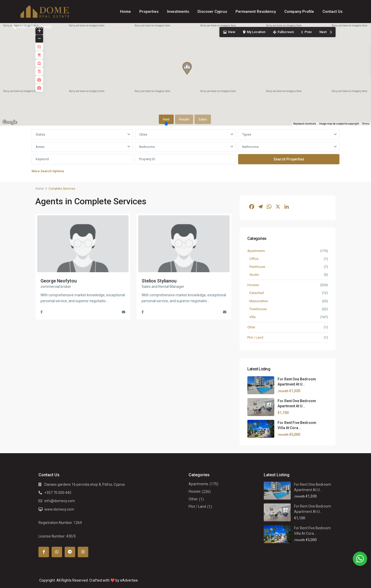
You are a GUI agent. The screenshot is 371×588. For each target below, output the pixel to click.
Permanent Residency (256, 12)
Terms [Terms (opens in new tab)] (366, 124)
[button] (189, 69)
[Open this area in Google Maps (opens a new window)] (10, 122)
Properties (149, 12)
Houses (253, 285)
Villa (252, 317)
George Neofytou (59, 281)
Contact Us (333, 12)
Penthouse (257, 267)
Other (251, 327)
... (108, 301)
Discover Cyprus (212, 12)
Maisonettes (259, 301)
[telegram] (70, 552)
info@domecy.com (60, 501)
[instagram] (83, 552)
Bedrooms (147, 147)
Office (254, 259)
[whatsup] (57, 552)
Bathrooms (250, 147)
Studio (254, 275)
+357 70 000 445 (35, 27)
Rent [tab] (166, 119)
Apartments (256, 251)
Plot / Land (255, 337)
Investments (178, 12)
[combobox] (82, 135)
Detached (257, 293)
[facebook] (44, 552)
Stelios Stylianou (159, 281)
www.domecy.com (59, 509)
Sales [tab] (203, 119)
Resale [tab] (184, 119)
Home (125, 12)
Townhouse (258, 309)
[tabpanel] (185, 153)
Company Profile (299, 12)
